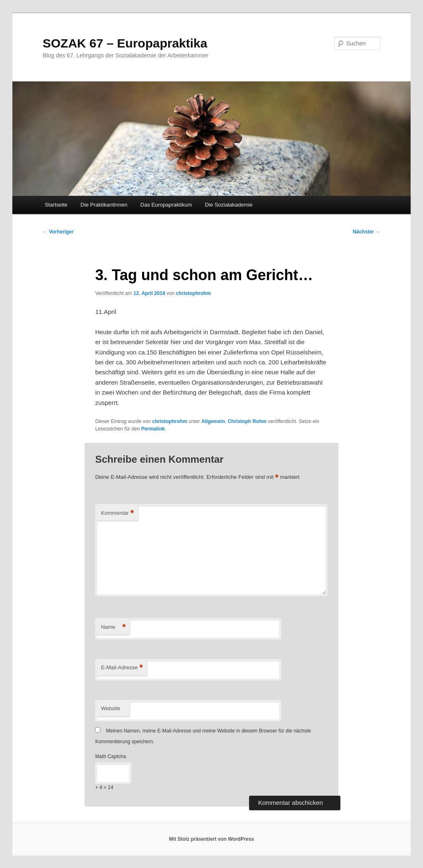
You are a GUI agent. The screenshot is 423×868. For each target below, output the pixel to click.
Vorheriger (58, 232)
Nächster (367, 232)
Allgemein (213, 421)
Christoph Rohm (247, 421)
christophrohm (194, 293)
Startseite (56, 205)
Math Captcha (111, 756)
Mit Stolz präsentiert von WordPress (211, 839)
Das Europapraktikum (166, 205)
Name (113, 627)
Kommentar (117, 513)
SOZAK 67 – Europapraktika (125, 43)
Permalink (153, 429)
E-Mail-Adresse (122, 668)
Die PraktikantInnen (104, 205)
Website (111, 708)
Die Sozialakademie (229, 205)
